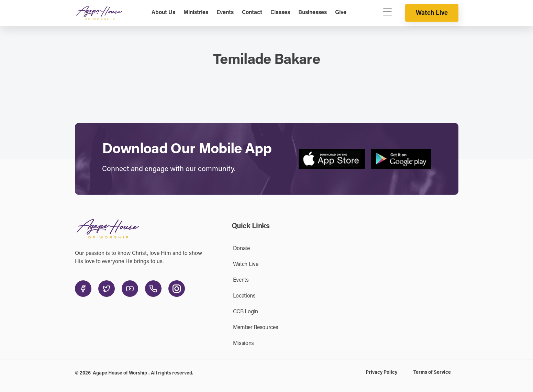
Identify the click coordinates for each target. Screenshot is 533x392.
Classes (280, 13)
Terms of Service (432, 373)
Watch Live (432, 13)
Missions (243, 344)
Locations (244, 296)
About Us (163, 13)
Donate (241, 249)
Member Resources (256, 328)
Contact (252, 13)
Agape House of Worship (120, 373)
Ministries (196, 13)
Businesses (313, 13)
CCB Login (246, 312)
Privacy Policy (381, 373)
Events (225, 13)
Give (341, 13)
